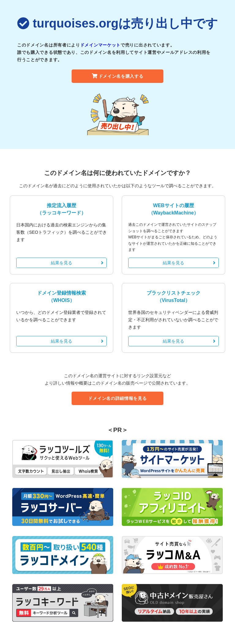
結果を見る (77, 263)
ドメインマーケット (100, 45)
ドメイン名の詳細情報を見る (117, 398)
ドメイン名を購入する (118, 76)
